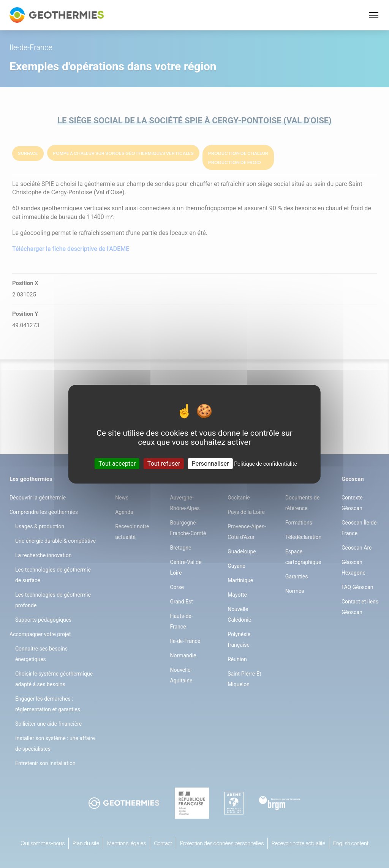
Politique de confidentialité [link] (266, 463)
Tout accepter (117, 463)
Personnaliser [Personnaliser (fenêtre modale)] (210, 463)
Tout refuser (164, 463)
